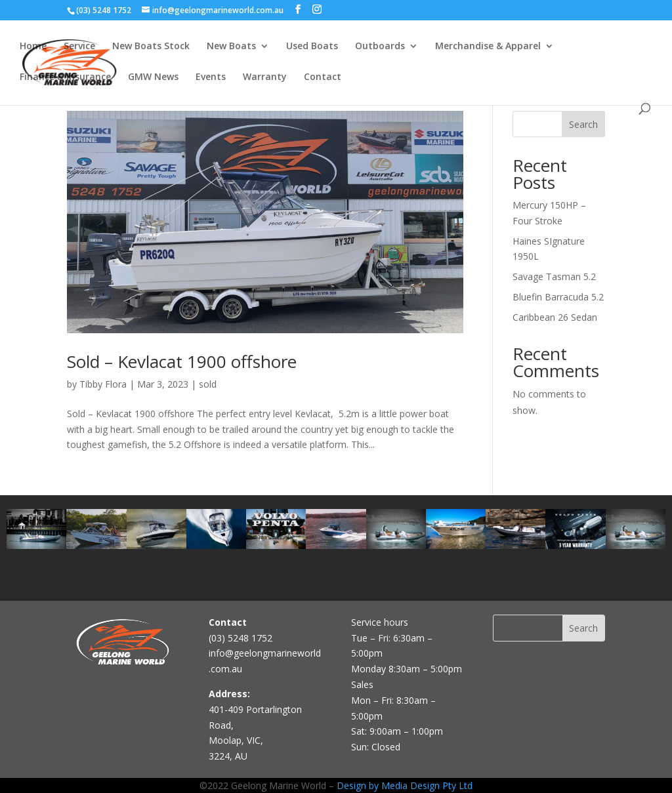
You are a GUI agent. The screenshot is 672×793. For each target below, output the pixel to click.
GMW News (153, 77)
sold (208, 384)
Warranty (265, 77)
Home (33, 47)
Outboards (380, 47)
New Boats (231, 47)
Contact (323, 77)
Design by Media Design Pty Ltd (405, 785)
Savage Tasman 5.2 (554, 276)
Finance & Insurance (65, 77)
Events (211, 77)
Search (583, 124)
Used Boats (312, 47)
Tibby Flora (103, 384)
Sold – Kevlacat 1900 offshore (182, 361)
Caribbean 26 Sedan (555, 317)
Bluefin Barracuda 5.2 (558, 297)
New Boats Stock (151, 47)
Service (79, 47)
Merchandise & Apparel (488, 47)
